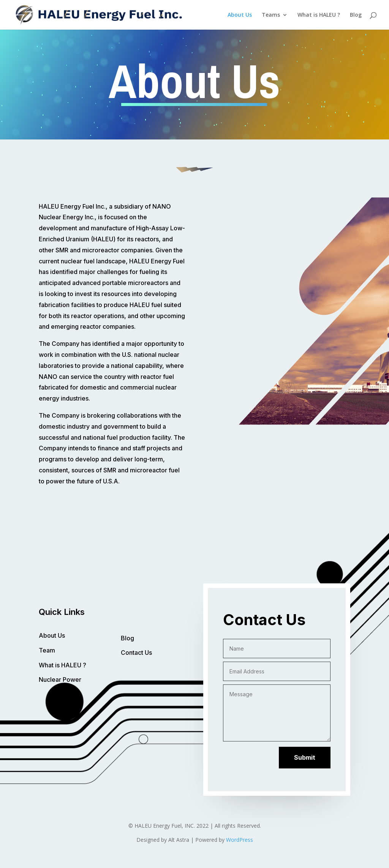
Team (47, 650)
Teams (271, 15)
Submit (305, 757)
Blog (356, 15)
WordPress (240, 840)
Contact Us (136, 653)
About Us (240, 15)
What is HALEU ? (319, 15)
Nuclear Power (60, 680)
